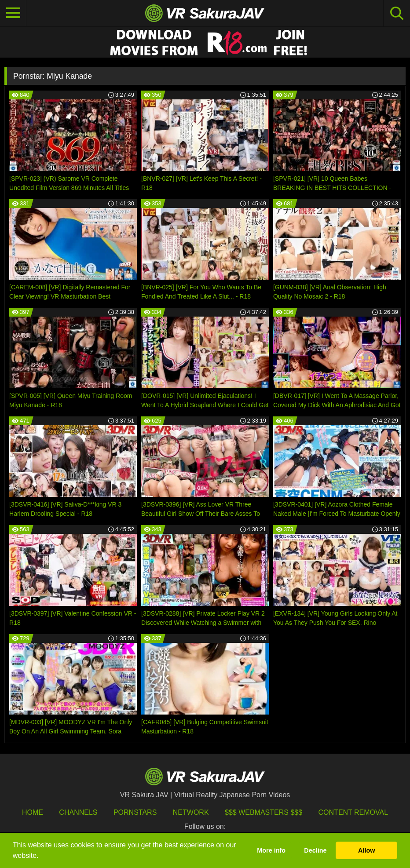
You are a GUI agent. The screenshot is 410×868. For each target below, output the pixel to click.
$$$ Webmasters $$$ (264, 812)
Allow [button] (366, 850)
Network (191, 812)
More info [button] (271, 850)
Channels (78, 812)
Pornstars (135, 812)
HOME (33, 812)
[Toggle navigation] (13, 13)
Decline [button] (315, 850)
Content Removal (353, 812)
